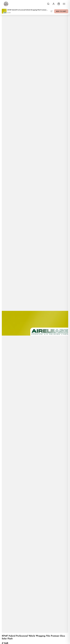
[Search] (48, 4)
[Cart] (59, 4)
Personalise (52, 11)
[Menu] (64, 4)
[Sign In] (54, 4)
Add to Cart (61, 11)
